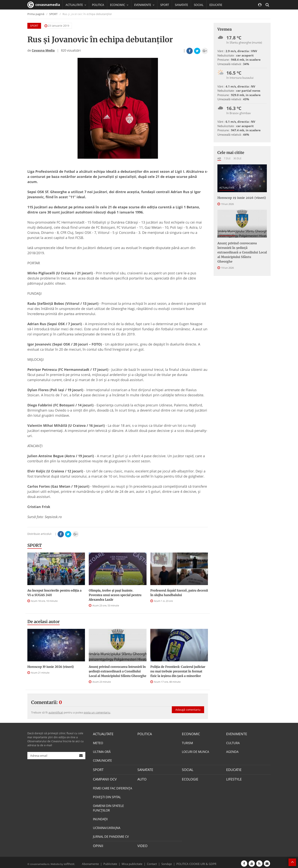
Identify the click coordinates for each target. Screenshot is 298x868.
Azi (219, 158)
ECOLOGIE (189, 778)
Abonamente (97, 861)
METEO (98, 742)
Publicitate (115, 861)
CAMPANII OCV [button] (77, 14)
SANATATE (181, 5)
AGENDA (232, 751)
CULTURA (233, 742)
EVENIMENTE (235, 734)
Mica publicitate (134, 861)
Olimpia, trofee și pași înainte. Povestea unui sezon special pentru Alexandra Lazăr (115, 595)
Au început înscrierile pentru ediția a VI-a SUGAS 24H (54, 593)
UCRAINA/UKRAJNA (107, 826)
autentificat (56, 712)
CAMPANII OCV (103, 778)
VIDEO (142, 844)
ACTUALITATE (227, 188)
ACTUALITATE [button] (76, 5)
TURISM (187, 742)
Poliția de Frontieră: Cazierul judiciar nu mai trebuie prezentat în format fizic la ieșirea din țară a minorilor (178, 671)
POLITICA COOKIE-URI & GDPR (191, 861)
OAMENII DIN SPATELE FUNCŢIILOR (108, 806)
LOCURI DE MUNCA (195, 751)
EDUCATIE (216, 5)
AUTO (141, 778)
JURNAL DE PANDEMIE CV (111, 835)
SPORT (165, 5)
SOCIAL (199, 5)
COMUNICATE (227, 232)
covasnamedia (44, 5)
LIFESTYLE (233, 778)
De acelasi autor (44, 622)
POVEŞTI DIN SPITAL (107, 795)
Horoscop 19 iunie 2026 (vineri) (51, 667)
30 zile (237, 158)
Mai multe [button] (74, 24)
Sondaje (165, 861)
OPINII (97, 844)
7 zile (227, 158)
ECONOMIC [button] (119, 5)
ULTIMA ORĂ (102, 751)
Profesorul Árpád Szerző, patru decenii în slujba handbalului (179, 593)
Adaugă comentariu (188, 706)
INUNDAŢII (100, 817)
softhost (68, 861)
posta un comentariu (97, 712)
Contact (152, 861)
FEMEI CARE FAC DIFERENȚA (113, 787)
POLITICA (98, 5)
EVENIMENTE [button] (144, 5)
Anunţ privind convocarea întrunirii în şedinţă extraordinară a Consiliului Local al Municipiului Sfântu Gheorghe (118, 671)
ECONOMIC (190, 734)
